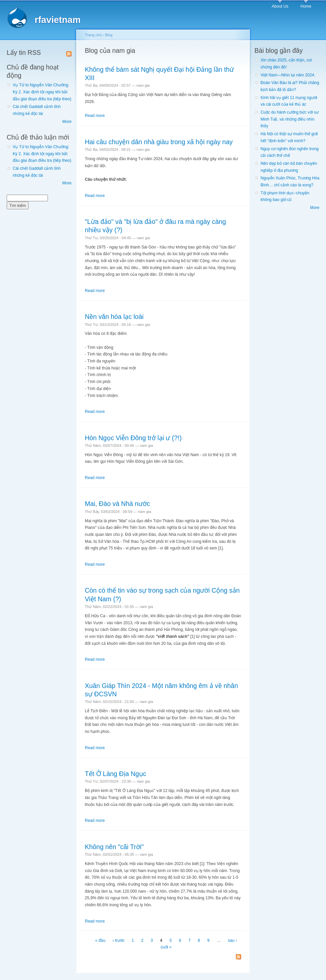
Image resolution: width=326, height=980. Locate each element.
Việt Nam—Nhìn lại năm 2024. (288, 75)
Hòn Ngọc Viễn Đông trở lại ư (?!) (133, 438)
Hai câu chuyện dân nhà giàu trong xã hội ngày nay (159, 142)
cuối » (166, 947)
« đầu (100, 940)
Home (306, 6)
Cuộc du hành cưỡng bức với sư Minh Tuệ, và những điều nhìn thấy (290, 119)
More (67, 122)
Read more (95, 116)
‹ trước (118, 940)
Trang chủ (93, 35)
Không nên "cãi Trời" (114, 847)
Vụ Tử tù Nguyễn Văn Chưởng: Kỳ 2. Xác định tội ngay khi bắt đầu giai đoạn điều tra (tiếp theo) (42, 92)
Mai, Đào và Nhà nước (117, 504)
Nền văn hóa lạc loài (114, 317)
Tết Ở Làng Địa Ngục (116, 774)
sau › (232, 940)
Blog (109, 35)
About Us (280, 6)
